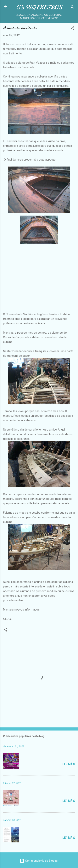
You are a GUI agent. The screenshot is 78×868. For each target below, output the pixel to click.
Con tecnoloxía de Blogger (39, 861)
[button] (73, 29)
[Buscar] (73, 8)
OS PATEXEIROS (39, 7)
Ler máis (69, 764)
